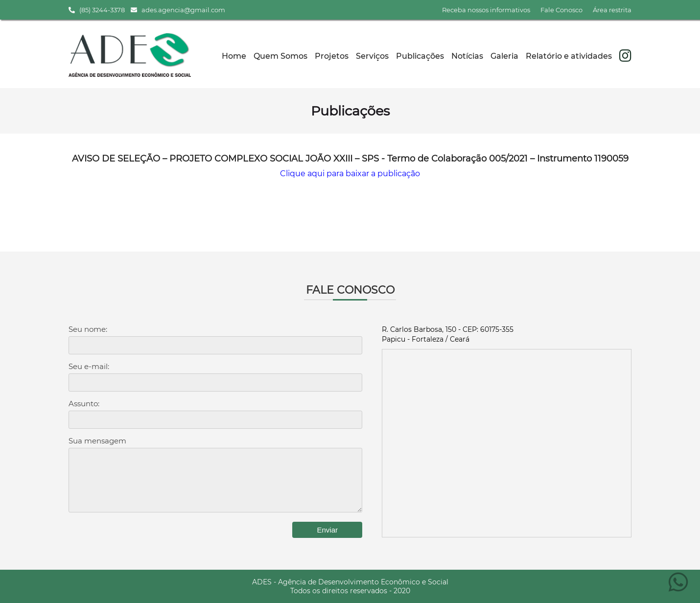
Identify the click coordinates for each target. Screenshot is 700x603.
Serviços (372, 56)
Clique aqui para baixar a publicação (350, 174)
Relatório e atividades (569, 56)
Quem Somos (280, 56)
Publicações (420, 56)
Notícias (467, 56)
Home (234, 56)
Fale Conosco (561, 10)
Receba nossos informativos (486, 10)
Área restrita (612, 10)
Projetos (332, 56)
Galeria (504, 56)
